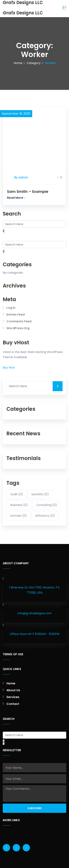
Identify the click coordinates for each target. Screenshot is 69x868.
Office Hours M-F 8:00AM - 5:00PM (34, 634)
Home (18, 63)
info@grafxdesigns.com (35, 613)
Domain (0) (19, 516)
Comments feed (19, 321)
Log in (11, 308)
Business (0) (19, 505)
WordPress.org (18, 328)
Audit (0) (17, 494)
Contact (13, 704)
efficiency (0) (45, 516)
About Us (13, 690)
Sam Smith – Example (28, 192)
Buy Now (9, 367)
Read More (16, 198)
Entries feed (16, 315)
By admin (21, 177)
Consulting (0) (47, 505)
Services (13, 697)
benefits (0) (40, 494)
